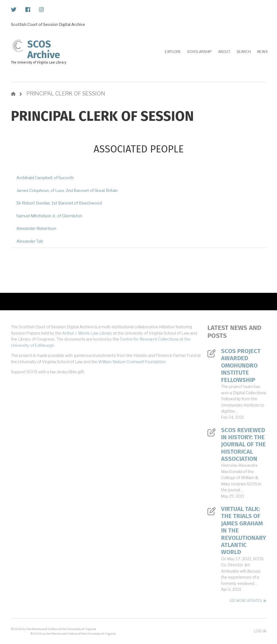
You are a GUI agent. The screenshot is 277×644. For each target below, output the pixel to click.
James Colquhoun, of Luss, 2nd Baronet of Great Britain (67, 191)
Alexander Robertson (36, 228)
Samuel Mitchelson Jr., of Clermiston (49, 216)
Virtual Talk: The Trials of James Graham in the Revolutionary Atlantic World (244, 531)
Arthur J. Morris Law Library (87, 333)
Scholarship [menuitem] (199, 52)
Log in (260, 631)
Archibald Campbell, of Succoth (45, 178)
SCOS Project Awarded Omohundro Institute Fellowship (241, 366)
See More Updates (246, 601)
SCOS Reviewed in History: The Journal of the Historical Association (243, 445)
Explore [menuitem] (173, 52)
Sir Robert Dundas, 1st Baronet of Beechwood (59, 203)
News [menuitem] (262, 52)
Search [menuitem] (244, 52)
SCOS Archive (44, 50)
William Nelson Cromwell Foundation (132, 362)
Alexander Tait (30, 241)
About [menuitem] (224, 52)
